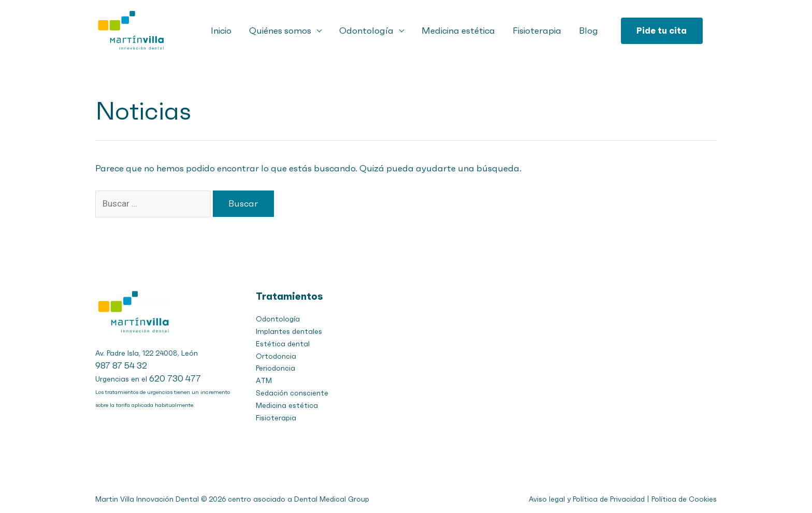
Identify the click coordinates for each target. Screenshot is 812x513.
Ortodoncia (276, 356)
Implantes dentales (289, 332)
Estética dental (283, 344)
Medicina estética (458, 31)
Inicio (221, 31)
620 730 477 (175, 378)
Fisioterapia (537, 31)
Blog (589, 31)
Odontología (366, 31)
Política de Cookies (684, 499)
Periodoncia (275, 368)
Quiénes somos (280, 31)
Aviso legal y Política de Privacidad (587, 499)
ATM (264, 381)
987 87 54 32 (121, 365)
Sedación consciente (292, 393)
